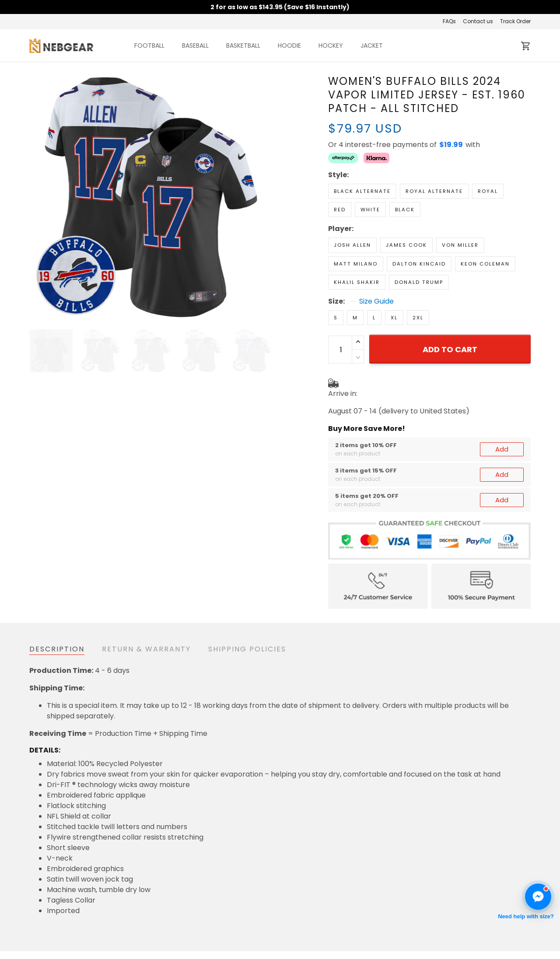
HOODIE (289, 45)
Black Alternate (362, 191)
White (370, 210)
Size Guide (376, 301)
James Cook (406, 245)
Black (405, 210)
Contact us (478, 21)
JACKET (372, 45)
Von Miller (460, 245)
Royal (488, 191)
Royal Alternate (434, 191)
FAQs (449, 21)
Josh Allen (352, 245)
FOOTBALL (149, 45)
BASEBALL (195, 45)
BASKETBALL (243, 45)
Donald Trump (419, 282)
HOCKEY (331, 45)
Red (340, 210)
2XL (418, 318)
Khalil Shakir (357, 282)
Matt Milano (356, 264)
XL (394, 318)
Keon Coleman (485, 264)
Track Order (515, 21)
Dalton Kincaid (419, 264)
